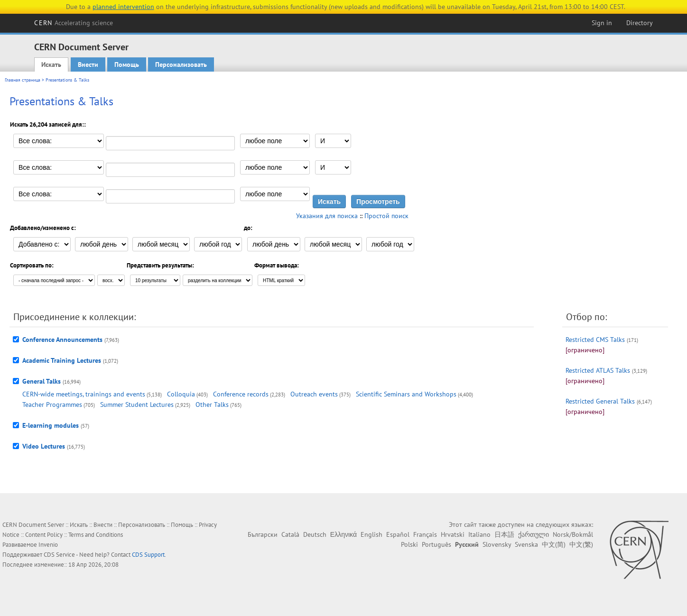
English (371, 534)
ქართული (534, 534)
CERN (74, 23)
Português (436, 544)
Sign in (602, 23)
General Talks (42, 381)
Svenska (526, 544)
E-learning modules (51, 425)
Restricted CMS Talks (595, 340)
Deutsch (315, 534)
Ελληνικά (343, 534)
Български (263, 534)
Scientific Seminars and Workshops (406, 394)
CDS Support (148, 555)
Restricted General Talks (600, 401)
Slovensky (497, 544)
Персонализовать (181, 64)
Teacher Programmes (52, 405)
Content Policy (44, 535)
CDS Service (59, 555)
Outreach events (314, 394)
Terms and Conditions (96, 535)
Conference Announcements (62, 340)
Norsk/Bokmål (573, 534)
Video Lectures (44, 446)
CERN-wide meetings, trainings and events (84, 394)
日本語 (504, 534)
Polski (409, 544)
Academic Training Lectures (62, 360)
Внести (88, 64)
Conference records (241, 394)
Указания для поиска (327, 216)
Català (290, 534)
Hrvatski (453, 534)
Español (398, 534)
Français (425, 534)
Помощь (127, 64)
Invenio (48, 545)
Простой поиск (386, 216)
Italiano (479, 534)
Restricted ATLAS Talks (598, 370)
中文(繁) (581, 544)
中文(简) (554, 544)
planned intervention (123, 7)
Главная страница (23, 80)
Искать (51, 64)
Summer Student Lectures (137, 405)
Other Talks (212, 405)
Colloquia (181, 394)
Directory (640, 23)
